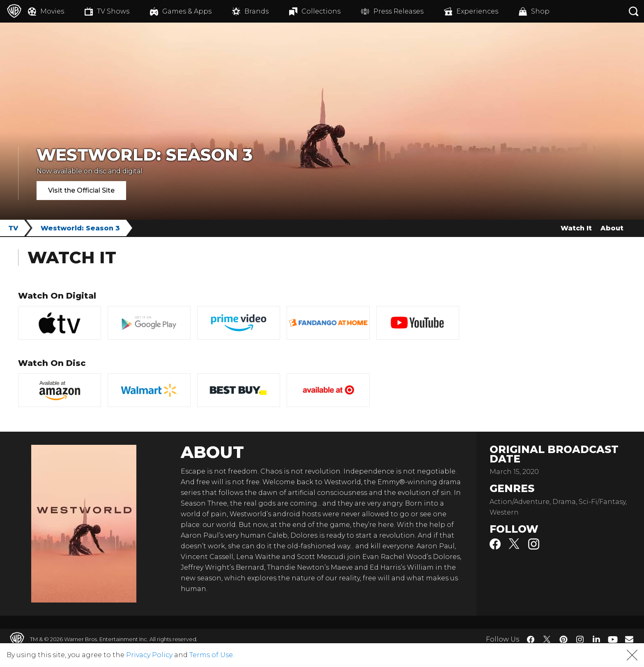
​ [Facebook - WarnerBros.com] (531, 639)
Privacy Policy (149, 655)
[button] (632, 655)
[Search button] (634, 11)
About (612, 228)
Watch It (576, 228)
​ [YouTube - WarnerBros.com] (613, 639)
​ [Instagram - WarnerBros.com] (580, 639)
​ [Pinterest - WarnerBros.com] (563, 639)
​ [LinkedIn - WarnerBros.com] (596, 639)
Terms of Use (211, 655)
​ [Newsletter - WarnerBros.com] (629, 639)
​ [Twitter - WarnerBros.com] (547, 639)
